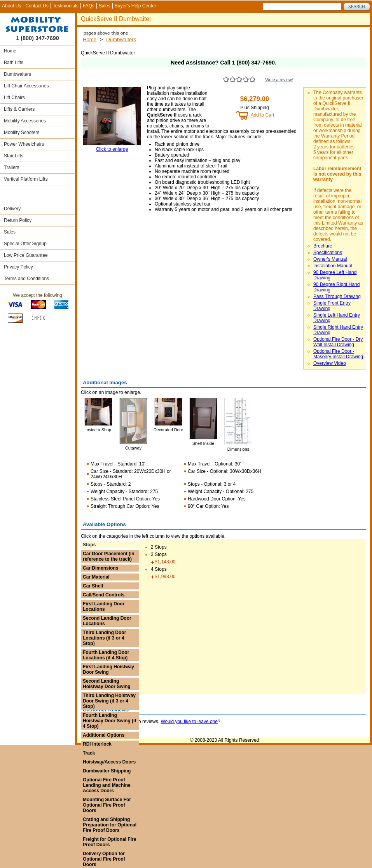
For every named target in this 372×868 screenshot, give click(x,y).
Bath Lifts (14, 63)
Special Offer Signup (25, 244)
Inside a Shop (98, 430)
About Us (11, 6)
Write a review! (279, 80)
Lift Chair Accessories (26, 86)
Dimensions (238, 449)
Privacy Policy (18, 267)
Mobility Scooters (22, 132)
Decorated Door (168, 430)
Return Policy (18, 220)
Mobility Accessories (25, 121)
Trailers (12, 167)
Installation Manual (333, 266)
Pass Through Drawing (337, 296)
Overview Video (330, 363)
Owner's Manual (330, 259)
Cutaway (133, 448)
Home (10, 51)
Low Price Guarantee (26, 255)
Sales (105, 6)
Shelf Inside (203, 443)
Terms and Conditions (26, 279)
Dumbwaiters (17, 74)
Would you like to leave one (189, 722)
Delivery (12, 209)
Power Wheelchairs (24, 144)
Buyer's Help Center (135, 6)
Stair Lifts (14, 156)
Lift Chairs (14, 98)
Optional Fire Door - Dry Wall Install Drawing (338, 342)
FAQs (89, 6)
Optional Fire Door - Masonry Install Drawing (338, 354)
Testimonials (66, 6)
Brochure (323, 246)
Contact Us (37, 6)
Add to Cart (263, 115)
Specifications (328, 253)
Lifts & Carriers (19, 109)
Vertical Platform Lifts (26, 179)
